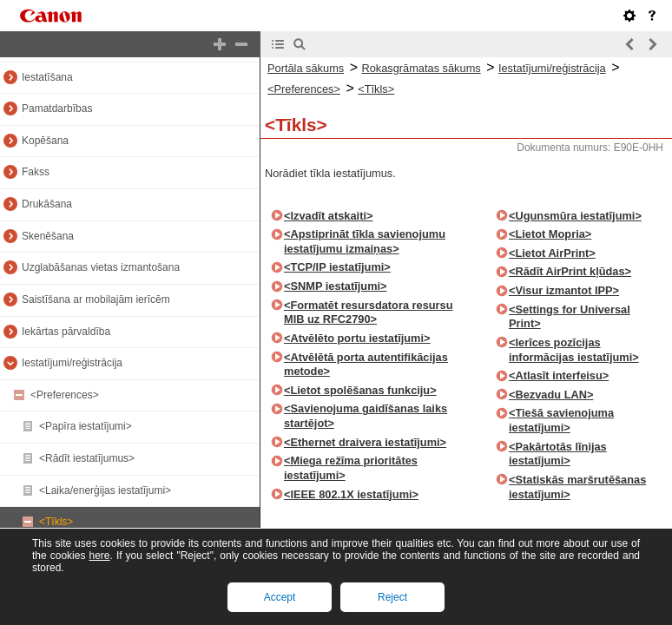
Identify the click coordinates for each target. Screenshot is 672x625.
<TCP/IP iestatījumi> (337, 267)
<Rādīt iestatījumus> (87, 458)
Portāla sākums (306, 68)
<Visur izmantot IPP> (564, 290)
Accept (280, 597)
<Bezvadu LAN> (551, 395)
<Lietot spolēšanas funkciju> (360, 390)
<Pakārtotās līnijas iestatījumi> (558, 454)
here (99, 556)
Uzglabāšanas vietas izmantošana (101, 267)
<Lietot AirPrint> (552, 253)
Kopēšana (45, 141)
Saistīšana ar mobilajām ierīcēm (96, 299)
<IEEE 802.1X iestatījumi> (351, 494)
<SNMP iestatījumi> (336, 286)
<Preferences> (65, 395)
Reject (392, 597)
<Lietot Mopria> (550, 234)
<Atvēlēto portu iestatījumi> (357, 338)
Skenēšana (48, 236)
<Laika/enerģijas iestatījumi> (105, 490)
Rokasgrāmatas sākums (421, 68)
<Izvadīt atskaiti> (328, 216)
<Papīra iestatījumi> (86, 426)
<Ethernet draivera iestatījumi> (365, 442)
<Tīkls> (56, 522)
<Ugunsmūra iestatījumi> (575, 216)
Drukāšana (47, 204)
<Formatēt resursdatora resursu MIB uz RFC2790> (369, 312)
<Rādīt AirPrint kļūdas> (570, 271)
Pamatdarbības (57, 109)
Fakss (36, 172)
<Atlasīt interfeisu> (559, 375)
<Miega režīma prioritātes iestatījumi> (351, 468)
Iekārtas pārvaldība (66, 332)
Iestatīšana (47, 77)
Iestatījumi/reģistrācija (72, 363)
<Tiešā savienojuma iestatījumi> (561, 420)
